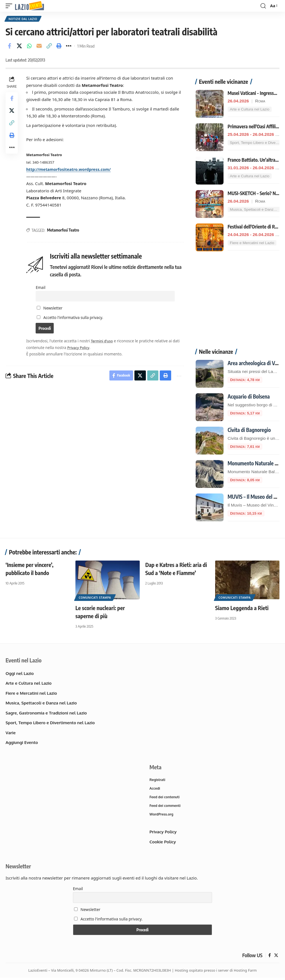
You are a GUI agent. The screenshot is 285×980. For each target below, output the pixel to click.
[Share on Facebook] (9, 47)
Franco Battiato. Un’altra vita (256, 161)
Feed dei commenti (166, 807)
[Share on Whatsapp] (29, 47)
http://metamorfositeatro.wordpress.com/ (71, 170)
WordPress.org (162, 816)
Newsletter (50, 309)
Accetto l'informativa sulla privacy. (74, 318)
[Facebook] (269, 958)
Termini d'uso (104, 342)
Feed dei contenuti (165, 799)
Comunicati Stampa (95, 598)
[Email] (39, 47)
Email (41, 288)
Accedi (155, 789)
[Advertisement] (238, 304)
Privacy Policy (80, 349)
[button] (10, 6)
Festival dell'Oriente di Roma (255, 227)
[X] (276, 958)
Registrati (158, 780)
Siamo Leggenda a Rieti (242, 608)
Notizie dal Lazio (23, 19)
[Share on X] (19, 47)
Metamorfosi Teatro (64, 231)
